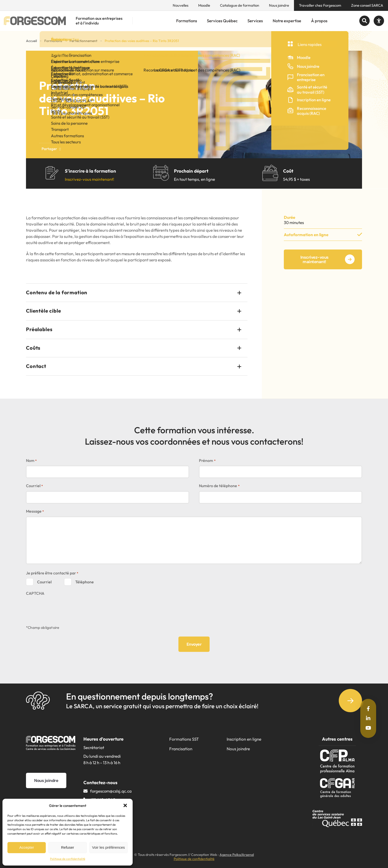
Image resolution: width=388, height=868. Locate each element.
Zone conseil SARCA (367, 5)
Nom (31, 461)
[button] (125, 805)
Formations (187, 21)
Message (35, 512)
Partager (51, 149)
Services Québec (222, 21)
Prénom (207, 461)
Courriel (34, 486)
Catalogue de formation (240, 5)
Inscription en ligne (244, 739)
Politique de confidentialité (68, 859)
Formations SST (184, 739)
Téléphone (85, 582)
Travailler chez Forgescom (320, 5)
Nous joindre (279, 5)
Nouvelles (181, 5)
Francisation (181, 749)
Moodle (204, 5)
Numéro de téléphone (219, 486)
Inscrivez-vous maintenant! (89, 179)
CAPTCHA (35, 593)
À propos (319, 21)
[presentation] (64, 608)
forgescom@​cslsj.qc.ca (111, 791)
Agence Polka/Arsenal (237, 855)
